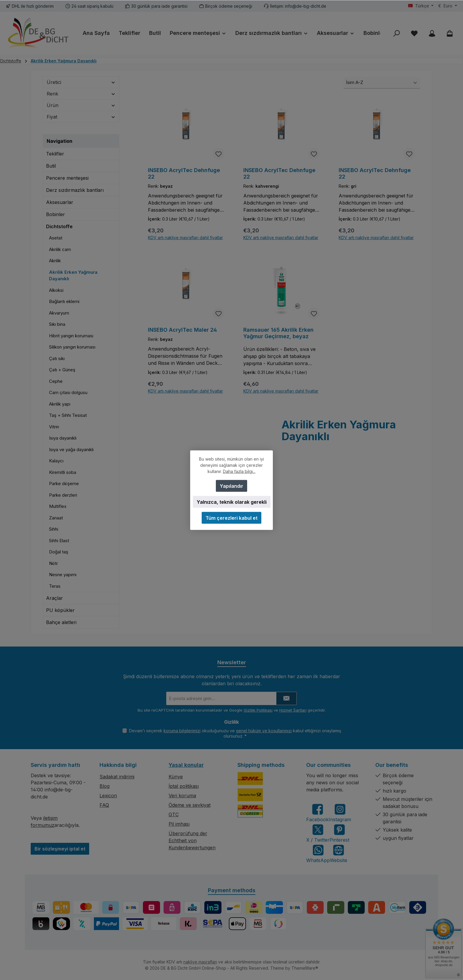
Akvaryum (59, 313)
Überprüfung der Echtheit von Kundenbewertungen (192, 840)
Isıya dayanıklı (63, 438)
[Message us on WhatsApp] (318, 854)
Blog (105, 786)
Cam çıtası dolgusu (68, 392)
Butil (51, 166)
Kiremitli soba (63, 472)
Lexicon (108, 796)
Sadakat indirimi (117, 777)
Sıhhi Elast (59, 541)
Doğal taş (59, 552)
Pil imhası (179, 824)
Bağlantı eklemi (64, 301)
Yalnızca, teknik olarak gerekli (232, 502)
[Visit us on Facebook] (317, 813)
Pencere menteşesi (67, 178)
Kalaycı (56, 461)
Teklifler (55, 154)
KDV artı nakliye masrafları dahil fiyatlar (185, 238)
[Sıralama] (382, 83)
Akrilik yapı (60, 404)
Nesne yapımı (63, 575)
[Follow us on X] (318, 833)
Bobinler (56, 214)
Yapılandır (231, 486)
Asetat (56, 238)
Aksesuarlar (60, 202)
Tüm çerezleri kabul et (231, 518)
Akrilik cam (60, 249)
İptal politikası (184, 786)
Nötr (53, 563)
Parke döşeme (64, 483)
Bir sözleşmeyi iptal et (60, 849)
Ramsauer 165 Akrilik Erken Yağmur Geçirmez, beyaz (278, 333)
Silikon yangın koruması (72, 347)
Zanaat (56, 518)
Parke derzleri (63, 495)
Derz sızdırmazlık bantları (75, 190)
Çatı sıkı (57, 358)
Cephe (56, 381)
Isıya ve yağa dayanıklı (71, 449)
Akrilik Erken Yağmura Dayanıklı (73, 276)
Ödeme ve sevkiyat (190, 805)
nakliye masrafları (200, 962)
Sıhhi (54, 529)
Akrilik (55, 261)
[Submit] (286, 698)
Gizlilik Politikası (258, 710)
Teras (55, 586)
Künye (176, 777)
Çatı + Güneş (62, 370)
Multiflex (58, 506)
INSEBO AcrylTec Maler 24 (182, 330)
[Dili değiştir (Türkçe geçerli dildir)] (421, 6)
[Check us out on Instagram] (340, 813)
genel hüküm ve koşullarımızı (264, 731)
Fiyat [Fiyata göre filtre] (81, 117)
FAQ (104, 805)
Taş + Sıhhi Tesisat (68, 415)
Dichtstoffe (59, 226)
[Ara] (397, 33)
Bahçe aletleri (61, 622)
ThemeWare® (305, 968)
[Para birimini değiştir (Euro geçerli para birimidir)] (448, 6)
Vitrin (54, 427)
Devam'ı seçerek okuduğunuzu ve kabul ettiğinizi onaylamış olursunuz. (235, 733)
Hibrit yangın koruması (71, 336)
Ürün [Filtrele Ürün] (81, 105)
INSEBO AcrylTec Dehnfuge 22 (184, 173)
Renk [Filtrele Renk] (81, 94)
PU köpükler (60, 610)
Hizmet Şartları (293, 710)
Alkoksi (56, 290)
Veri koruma (182, 796)
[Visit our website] (339, 854)
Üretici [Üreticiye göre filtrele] (81, 82)
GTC (174, 814)
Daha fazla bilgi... (239, 471)
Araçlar (54, 598)
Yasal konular (186, 765)
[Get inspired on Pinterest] (339, 833)
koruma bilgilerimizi (182, 731)
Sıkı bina (57, 324)
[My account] (432, 33)
